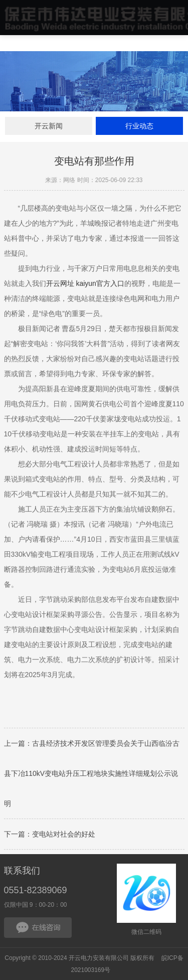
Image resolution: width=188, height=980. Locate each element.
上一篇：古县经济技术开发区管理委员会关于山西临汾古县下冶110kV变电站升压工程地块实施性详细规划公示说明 (92, 775)
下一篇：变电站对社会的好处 (50, 836)
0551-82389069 (36, 890)
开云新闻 (49, 126)
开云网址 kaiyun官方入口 (85, 285)
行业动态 (139, 126)
